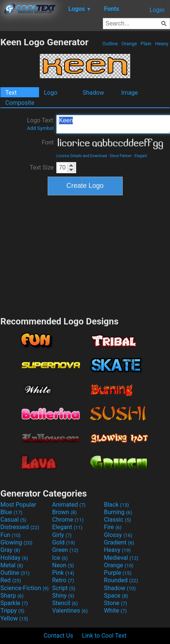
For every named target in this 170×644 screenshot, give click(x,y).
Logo (51, 93)
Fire (113, 527)
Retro (63, 580)
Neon (63, 565)
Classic (117, 520)
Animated (69, 505)
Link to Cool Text (104, 636)
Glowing (16, 542)
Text (11, 93)
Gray (10, 550)
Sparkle (14, 603)
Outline (110, 44)
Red (11, 580)
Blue (11, 512)
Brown (64, 512)
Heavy (162, 44)
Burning (118, 512)
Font (48, 142)
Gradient (119, 542)
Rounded (121, 580)
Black (117, 505)
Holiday (14, 558)
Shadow (93, 93)
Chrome (68, 520)
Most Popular (18, 505)
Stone (115, 603)
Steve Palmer (121, 156)
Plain (146, 44)
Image (130, 93)
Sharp (12, 596)
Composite (20, 103)
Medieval (121, 558)
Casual (13, 520)
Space (116, 596)
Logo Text (40, 124)
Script (64, 588)
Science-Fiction (25, 588)
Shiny (63, 596)
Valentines (70, 611)
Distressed (20, 527)
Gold (64, 542)
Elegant (141, 156)
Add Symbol (40, 128)
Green (65, 550)
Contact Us (58, 636)
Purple (118, 573)
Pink (63, 573)
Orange (129, 44)
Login (157, 10)
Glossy (118, 535)
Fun (11, 535)
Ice (60, 558)
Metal (12, 565)
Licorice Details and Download (81, 156)
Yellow (14, 618)
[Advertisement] (85, 255)
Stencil (65, 603)
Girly (62, 535)
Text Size (42, 167)
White (115, 611)
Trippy (12, 611)
